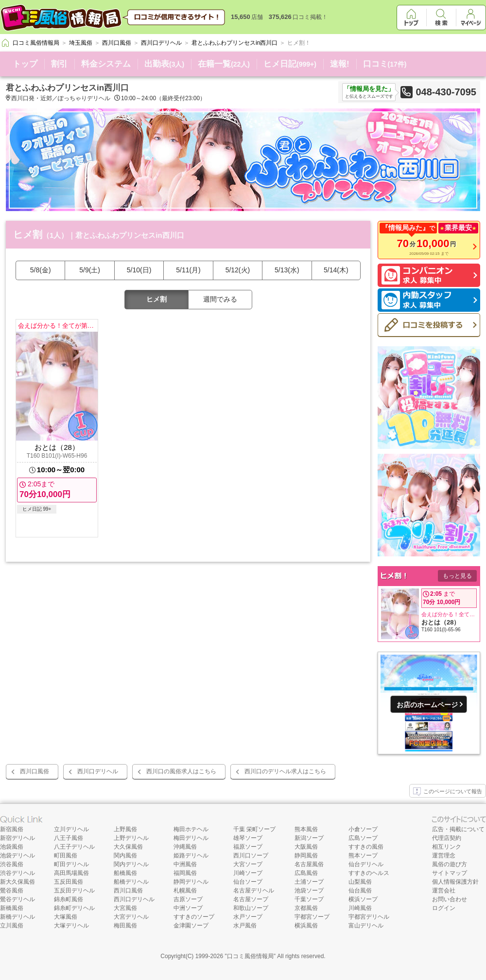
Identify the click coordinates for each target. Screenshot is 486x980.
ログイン (444, 908)
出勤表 (164, 64)
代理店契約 (447, 838)
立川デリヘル (71, 829)
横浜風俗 (306, 926)
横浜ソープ (363, 899)
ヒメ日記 (290, 64)
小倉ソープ (363, 829)
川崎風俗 (360, 908)
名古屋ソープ (251, 899)
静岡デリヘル (191, 882)
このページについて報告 (448, 792)
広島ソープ (363, 838)
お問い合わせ (450, 899)
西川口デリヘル (98, 771)
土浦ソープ (309, 882)
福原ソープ (248, 847)
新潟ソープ (309, 838)
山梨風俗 (360, 882)
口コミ (385, 64)
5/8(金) (41, 270)
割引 (59, 64)
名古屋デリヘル (254, 891)
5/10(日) (139, 270)
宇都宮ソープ (312, 917)
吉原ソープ (188, 899)
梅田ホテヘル (191, 829)
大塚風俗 (66, 917)
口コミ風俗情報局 (250, 956)
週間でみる (220, 299)
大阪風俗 (306, 847)
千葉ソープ (309, 899)
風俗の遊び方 (450, 864)
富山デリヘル (366, 926)
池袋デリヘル (17, 855)
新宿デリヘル (17, 838)
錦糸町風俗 (69, 899)
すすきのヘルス (369, 873)
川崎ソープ (248, 873)
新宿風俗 (12, 829)
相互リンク (447, 847)
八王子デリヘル (74, 847)
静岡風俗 (306, 855)
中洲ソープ (188, 908)
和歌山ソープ (251, 908)
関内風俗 (125, 855)
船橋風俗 (125, 873)
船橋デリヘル (131, 882)
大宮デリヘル (131, 917)
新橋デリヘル (17, 917)
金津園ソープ (191, 926)
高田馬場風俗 (71, 873)
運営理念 (444, 855)
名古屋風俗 (309, 864)
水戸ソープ (248, 917)
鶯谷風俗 (12, 891)
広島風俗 (306, 873)
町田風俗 (66, 855)
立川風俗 (12, 926)
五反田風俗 (69, 882)
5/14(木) (336, 270)
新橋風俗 (12, 908)
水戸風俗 (245, 926)
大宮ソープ (248, 864)
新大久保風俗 (17, 882)
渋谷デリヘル (17, 873)
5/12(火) (238, 270)
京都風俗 (306, 908)
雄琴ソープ (248, 838)
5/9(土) (90, 270)
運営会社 (444, 891)
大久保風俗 (128, 847)
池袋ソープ (309, 891)
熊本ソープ (363, 855)
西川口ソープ (251, 855)
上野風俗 (125, 829)
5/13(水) (287, 270)
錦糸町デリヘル (74, 908)
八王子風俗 (69, 838)
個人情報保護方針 (455, 882)
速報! (340, 64)
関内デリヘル (131, 864)
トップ (25, 64)
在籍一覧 (224, 64)
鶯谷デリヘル (17, 899)
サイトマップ (450, 873)
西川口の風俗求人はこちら (181, 771)
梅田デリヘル (191, 838)
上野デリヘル (131, 838)
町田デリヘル (71, 864)
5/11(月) (188, 270)
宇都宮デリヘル (369, 917)
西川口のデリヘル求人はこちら (285, 771)
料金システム (106, 64)
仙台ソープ (248, 882)
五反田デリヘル (74, 891)
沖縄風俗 (185, 847)
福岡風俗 (185, 873)
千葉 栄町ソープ (254, 829)
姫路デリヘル (191, 855)
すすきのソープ (194, 917)
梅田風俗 (125, 926)
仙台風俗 (360, 891)
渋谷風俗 (12, 864)
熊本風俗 (306, 829)
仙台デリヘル (366, 864)
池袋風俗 (12, 847)
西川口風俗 (35, 771)
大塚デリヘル (71, 926)
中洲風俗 (185, 864)
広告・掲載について (458, 829)
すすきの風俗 (366, 847)
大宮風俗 (125, 908)
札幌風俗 (185, 891)
